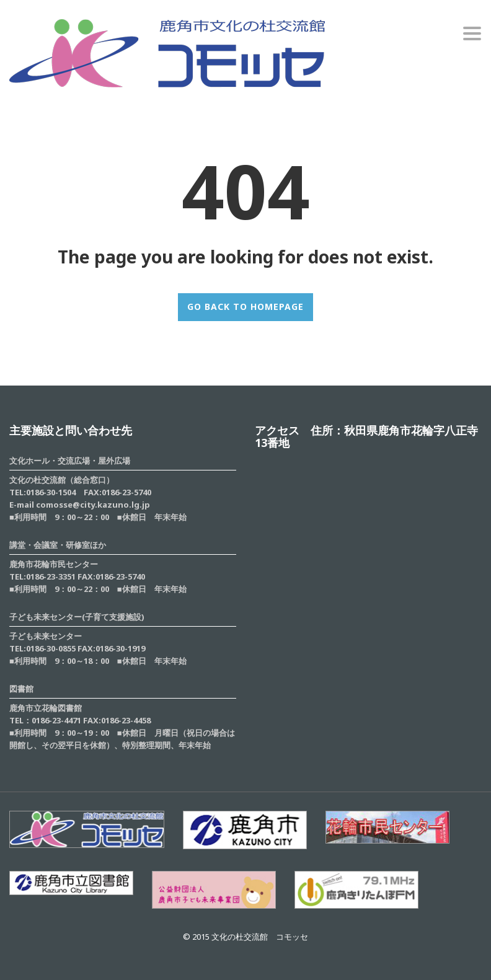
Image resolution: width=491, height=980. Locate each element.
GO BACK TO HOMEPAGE (245, 307)
